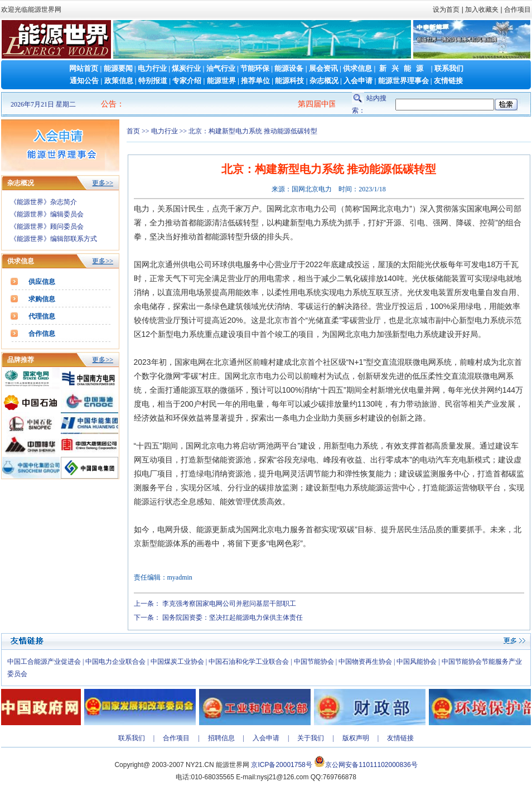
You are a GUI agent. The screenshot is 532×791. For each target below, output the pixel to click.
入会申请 (358, 81)
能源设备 (289, 68)
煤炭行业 (186, 68)
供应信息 (42, 282)
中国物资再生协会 (365, 662)
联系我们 (449, 68)
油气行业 (221, 68)
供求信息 (357, 68)
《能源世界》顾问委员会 (47, 226)
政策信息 (119, 81)
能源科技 (289, 81)
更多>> (103, 183)
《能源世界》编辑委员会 (47, 214)
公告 (109, 104)
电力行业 (152, 68)
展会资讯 (323, 68)
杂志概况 (324, 81)
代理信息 (42, 316)
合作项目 (517, 9)
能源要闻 (118, 68)
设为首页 (446, 9)
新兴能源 (404, 68)
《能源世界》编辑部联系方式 (54, 239)
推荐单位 (255, 81)
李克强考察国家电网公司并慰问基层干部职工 (229, 604)
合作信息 (42, 334)
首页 (133, 131)
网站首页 (84, 68)
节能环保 (255, 68)
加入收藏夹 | (483, 9)
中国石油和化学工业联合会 (249, 662)
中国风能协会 (417, 662)
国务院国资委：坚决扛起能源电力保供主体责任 (233, 618)
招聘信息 (221, 738)
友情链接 (448, 81)
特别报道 (153, 81)
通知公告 (84, 81)
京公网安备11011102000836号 (371, 765)
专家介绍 (187, 81)
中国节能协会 (314, 662)
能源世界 (221, 81)
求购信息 (42, 299)
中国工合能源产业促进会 (44, 662)
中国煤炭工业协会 (177, 662)
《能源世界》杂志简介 (43, 202)
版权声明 (356, 738)
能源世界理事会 (403, 81)
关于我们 (311, 738)
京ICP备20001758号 (281, 765)
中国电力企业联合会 (115, 662)
